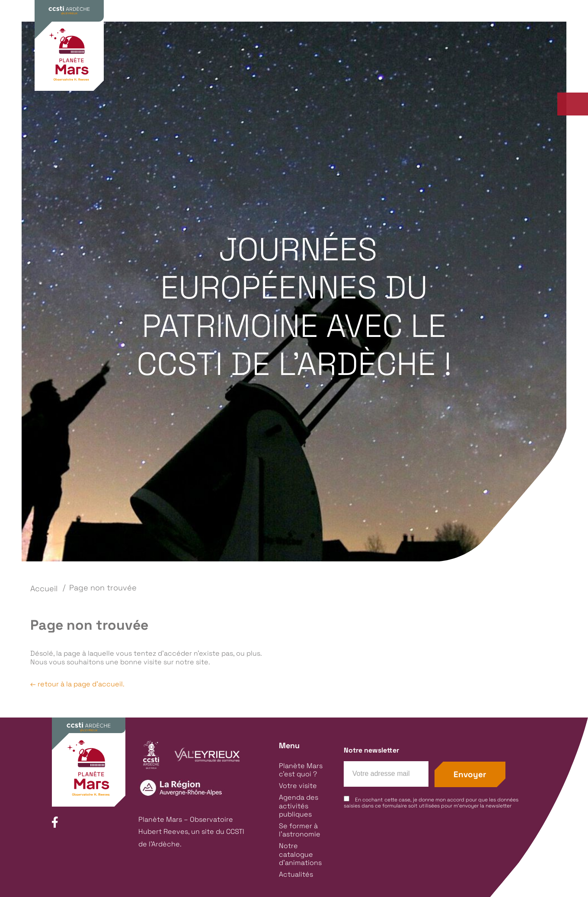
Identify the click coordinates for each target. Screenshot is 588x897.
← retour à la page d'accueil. (77, 684)
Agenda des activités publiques (365, 63)
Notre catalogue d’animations (300, 854)
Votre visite (267, 63)
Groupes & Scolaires (392, 34)
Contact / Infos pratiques (487, 34)
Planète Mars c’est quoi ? (181, 63)
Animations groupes (171, 86)
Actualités (296, 874)
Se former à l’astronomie (487, 63)
